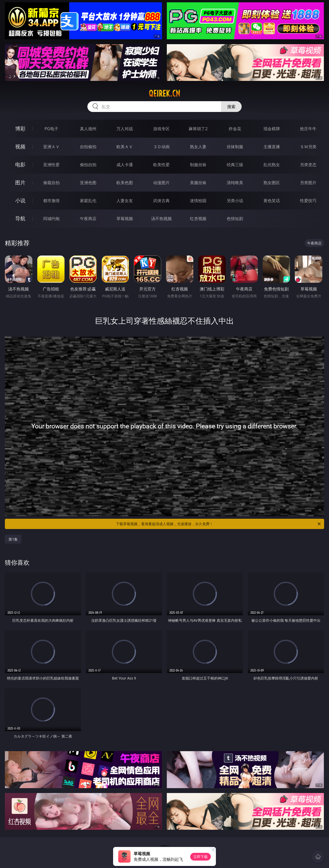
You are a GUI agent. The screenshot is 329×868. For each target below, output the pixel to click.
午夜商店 (88, 219)
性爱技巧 (308, 201)
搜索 (231, 107)
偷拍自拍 (88, 165)
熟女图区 (272, 183)
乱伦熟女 (272, 165)
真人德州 (88, 129)
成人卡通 (125, 165)
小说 (20, 200)
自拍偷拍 (88, 147)
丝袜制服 (235, 147)
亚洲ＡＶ (51, 147)
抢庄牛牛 (308, 129)
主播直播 (272, 147)
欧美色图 (125, 183)
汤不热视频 (161, 219)
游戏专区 (161, 129)
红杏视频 (198, 219)
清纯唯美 (235, 183)
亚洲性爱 (51, 165)
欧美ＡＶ (125, 147)
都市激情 (51, 201)
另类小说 (235, 201)
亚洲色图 (88, 183)
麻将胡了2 (198, 129)
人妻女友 (125, 201)
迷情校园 (198, 201)
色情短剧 (235, 219)
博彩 (20, 129)
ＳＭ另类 (308, 147)
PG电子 (51, 129)
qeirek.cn (164, 93)
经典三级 (235, 165)
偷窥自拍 (51, 183)
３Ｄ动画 (161, 147)
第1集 (13, 539)
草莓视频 (125, 219)
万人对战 (125, 129)
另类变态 (308, 165)
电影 (20, 164)
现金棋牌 (272, 129)
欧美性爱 (161, 165)
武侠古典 (161, 201)
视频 (20, 147)
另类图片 (308, 183)
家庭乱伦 (88, 201)
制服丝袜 (198, 165)
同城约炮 (51, 219)
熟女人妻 (198, 147)
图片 (20, 182)
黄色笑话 (272, 201)
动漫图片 (161, 183)
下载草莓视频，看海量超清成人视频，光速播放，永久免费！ (219, 524)
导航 (20, 218)
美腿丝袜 (198, 183)
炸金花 (235, 129)
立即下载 (200, 857)
